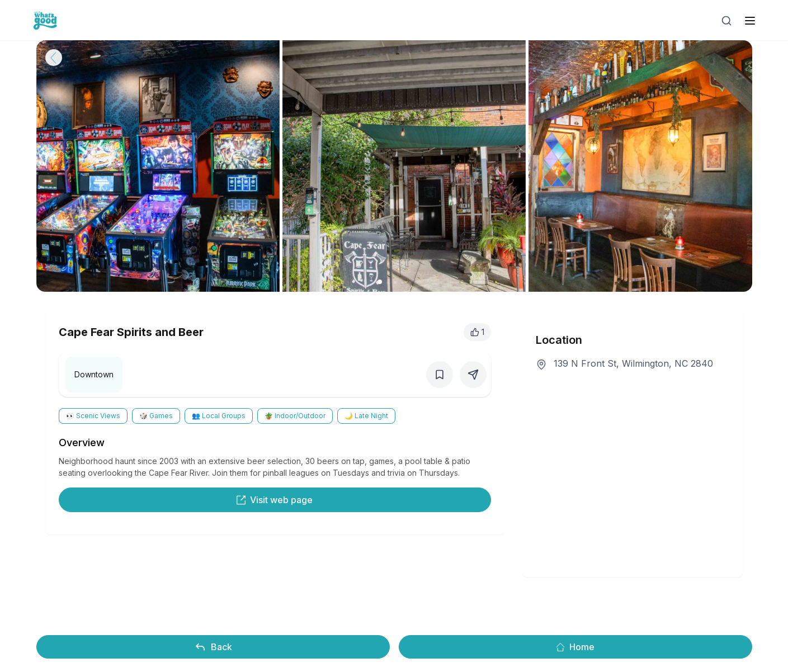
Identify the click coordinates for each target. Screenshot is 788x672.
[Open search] (726, 21)
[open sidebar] (750, 21)
